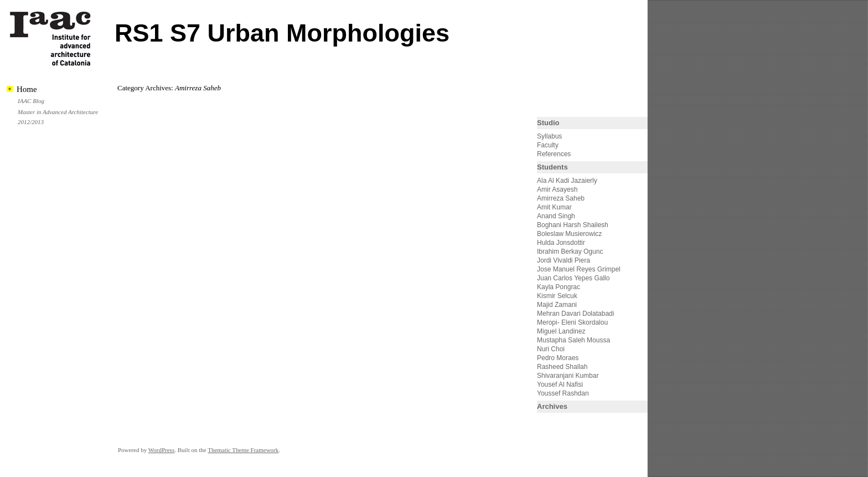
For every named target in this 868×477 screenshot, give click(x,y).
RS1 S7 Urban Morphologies (282, 33)
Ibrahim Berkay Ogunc (570, 252)
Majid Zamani (557, 305)
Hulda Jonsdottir (561, 243)
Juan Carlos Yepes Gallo (573, 278)
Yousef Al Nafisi (560, 384)
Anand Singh (556, 216)
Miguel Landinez (561, 331)
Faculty (548, 145)
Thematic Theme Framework (243, 450)
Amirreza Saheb (561, 198)
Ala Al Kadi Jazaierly (567, 181)
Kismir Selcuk (557, 296)
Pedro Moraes (558, 358)
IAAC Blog (31, 101)
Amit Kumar (554, 207)
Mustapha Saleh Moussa (573, 340)
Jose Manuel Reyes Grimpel (579, 269)
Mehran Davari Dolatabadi (575, 314)
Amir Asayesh (557, 189)
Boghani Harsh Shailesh (573, 225)
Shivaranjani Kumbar (568, 376)
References (554, 154)
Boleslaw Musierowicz (569, 234)
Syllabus (549, 136)
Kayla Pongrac (559, 287)
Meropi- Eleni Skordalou (572, 322)
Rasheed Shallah (562, 367)
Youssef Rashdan (563, 393)
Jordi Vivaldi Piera (564, 260)
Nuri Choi (551, 349)
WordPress (161, 450)
